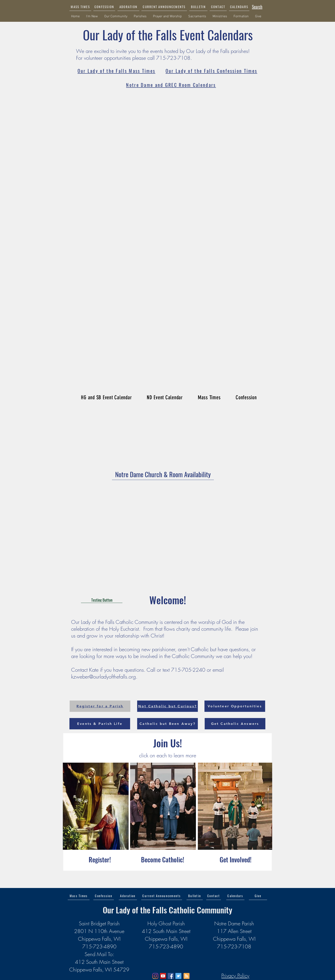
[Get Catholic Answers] (235, 724)
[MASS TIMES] (80, 7)
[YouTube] (163, 976)
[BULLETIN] (198, 7)
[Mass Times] (79, 896)
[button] (164, 7)
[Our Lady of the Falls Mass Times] (116, 71)
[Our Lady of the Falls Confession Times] (211, 71)
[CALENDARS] (239, 7)
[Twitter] (178, 976)
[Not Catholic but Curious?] (167, 706)
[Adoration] (128, 896)
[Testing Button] (102, 600)
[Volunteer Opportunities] (235, 706)
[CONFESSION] (104, 7)
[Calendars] (235, 896)
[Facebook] (171, 976)
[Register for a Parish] (100, 706)
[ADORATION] (128, 7)
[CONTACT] (218, 7)
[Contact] (214, 896)
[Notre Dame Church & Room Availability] (163, 474)
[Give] (258, 896)
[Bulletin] (195, 896)
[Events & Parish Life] (100, 724)
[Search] (257, 7)
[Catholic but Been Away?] (167, 724)
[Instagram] (155, 976)
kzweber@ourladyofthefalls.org (104, 677)
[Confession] (104, 896)
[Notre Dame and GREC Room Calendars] (171, 85)
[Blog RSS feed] (187, 976)
